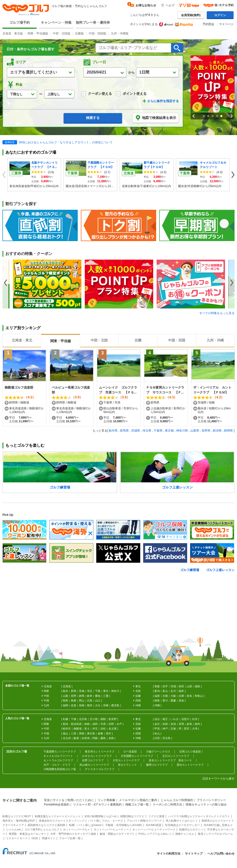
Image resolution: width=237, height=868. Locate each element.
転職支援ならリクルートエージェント (58, 816)
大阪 (173, 696)
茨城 (82, 691)
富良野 (113, 719)
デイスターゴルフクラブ (100, 769)
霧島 (103, 738)
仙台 (157, 719)
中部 (46, 696)
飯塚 (76, 738)
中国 (46, 700)
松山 (157, 733)
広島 (90, 700)
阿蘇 (95, 738)
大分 (98, 705)
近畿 (138, 696)
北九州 (67, 738)
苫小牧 (94, 719)
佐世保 (86, 738)
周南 (82, 733)
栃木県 (113, 431)
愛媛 (173, 700)
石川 (173, 691)
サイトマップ (194, 854)
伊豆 (95, 729)
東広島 (91, 733)
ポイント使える (131, 94)
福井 (181, 691)
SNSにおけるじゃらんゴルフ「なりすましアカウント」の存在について (66, 142)
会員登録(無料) (191, 15)
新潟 (157, 691)
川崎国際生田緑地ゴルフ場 (60, 769)
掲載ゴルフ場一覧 (137, 804)
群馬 (74, 691)
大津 (195, 729)
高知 (181, 700)
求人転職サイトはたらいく (182, 821)
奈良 (189, 696)
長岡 (181, 724)
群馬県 (124, 431)
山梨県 (195, 431)
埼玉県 (147, 431)
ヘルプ (170, 5)
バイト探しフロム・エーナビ (106, 821)
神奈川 (115, 691)
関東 (46, 691)
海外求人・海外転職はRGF (19, 821)
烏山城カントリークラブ (94, 765)
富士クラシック (127, 765)
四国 (138, 700)
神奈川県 (182, 431)
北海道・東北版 (13, 33)
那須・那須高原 (72, 724)
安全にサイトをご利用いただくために (69, 800)
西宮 (187, 729)
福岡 (65, 705)
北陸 (138, 691)
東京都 (169, 431)
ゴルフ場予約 (20, 22)
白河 (195, 719)
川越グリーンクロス (158, 752)
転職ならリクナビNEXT (17, 816)
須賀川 (185, 719)
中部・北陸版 (62, 33)
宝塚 (173, 729)
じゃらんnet (13, 829)
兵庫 (181, 696)
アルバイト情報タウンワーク (144, 821)
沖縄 (157, 705)
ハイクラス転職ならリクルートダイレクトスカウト (199, 816)
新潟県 (217, 431)
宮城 (173, 686)
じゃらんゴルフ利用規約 (177, 800)
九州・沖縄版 (120, 33)
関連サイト (49, 838)
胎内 (197, 724)
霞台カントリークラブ (190, 765)
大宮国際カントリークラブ (137, 756)
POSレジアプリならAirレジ (155, 834)
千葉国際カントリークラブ (60, 752)
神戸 (165, 729)
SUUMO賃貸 (154, 825)
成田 (95, 724)
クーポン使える (97, 94)
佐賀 (74, 705)
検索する (93, 118)
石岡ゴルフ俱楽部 (190, 752)
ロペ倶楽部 (130, 752)
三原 (74, 733)
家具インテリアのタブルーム (215, 834)
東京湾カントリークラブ (100, 752)
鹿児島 (115, 705)
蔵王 (165, 719)
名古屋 (113, 729)
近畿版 (79, 33)
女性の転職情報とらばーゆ (100, 816)
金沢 (157, 724)
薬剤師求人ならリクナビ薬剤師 (46, 825)
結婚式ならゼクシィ (191, 829)
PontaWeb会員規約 (57, 804)
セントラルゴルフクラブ (58, 760)
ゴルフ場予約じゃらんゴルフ (42, 829)
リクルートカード (17, 838)
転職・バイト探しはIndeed (85, 825)
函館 (103, 719)
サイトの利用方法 (169, 854)
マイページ (226, 24)
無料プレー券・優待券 (93, 22)
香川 (165, 700)
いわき (175, 719)
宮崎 (106, 705)
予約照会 (208, 24)
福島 (197, 686)
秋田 (181, 686)
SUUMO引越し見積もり (218, 825)
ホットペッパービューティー (111, 829)
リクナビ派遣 (156, 816)
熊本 (90, 705)
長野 (74, 696)
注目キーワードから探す (218, 779)
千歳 (74, 719)
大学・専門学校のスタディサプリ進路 (73, 834)
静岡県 (228, 431)
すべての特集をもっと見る (217, 313)
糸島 (111, 738)
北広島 (83, 719)
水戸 (119, 724)
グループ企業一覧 (70, 838)
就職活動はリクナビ (132, 816)
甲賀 (157, 729)
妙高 (189, 724)
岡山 (82, 700)
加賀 (165, 724)
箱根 (87, 724)
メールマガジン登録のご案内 (138, 800)
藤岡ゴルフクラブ (157, 765)
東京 (106, 691)
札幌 (65, 719)
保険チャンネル (185, 834)
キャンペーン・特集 (56, 22)
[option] (49, 284)
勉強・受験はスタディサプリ (117, 834)
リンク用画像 (106, 800)
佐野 (111, 724)
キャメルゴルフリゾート (58, 756)
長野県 (206, 431)
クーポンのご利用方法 (167, 804)
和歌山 (199, 696)
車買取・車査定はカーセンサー (28, 834)
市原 (103, 724)
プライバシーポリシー (211, 800)
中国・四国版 (97, 33)
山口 (98, 700)
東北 (138, 686)
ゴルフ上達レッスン (220, 570)
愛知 (98, 696)
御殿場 (78, 729)
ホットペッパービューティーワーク (154, 829)
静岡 (82, 696)
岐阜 (90, 696)
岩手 (165, 686)
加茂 (173, 724)
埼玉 (90, 691)
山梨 (65, 696)
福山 (65, 733)
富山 (165, 691)
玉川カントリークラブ (176, 756)
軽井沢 (67, 729)
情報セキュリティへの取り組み (206, 804)
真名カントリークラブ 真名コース (170, 760)
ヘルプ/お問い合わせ (221, 854)
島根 (74, 700)
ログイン (220, 15)
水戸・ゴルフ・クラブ (57, 765)
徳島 (157, 700)
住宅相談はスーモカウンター (182, 825)
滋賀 (157, 696)
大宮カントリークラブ (126, 760)
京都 (165, 696)
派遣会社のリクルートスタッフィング (62, 821)
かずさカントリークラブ (97, 756)
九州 (46, 705)
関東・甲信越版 (38, 33)
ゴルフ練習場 (190, 570)
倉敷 (100, 733)
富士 (87, 729)
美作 (108, 733)
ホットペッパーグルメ (76, 829)
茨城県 (136, 431)
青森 (157, 686)
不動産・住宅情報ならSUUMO (124, 825)
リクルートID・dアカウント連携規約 (97, 804)
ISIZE (35, 838)
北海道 (67, 686)
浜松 (103, 729)
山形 (189, 686)
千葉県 (158, 431)
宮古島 (167, 738)
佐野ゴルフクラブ (93, 760)
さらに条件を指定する (163, 101)
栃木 (65, 691)
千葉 (98, 691)
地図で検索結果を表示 (156, 118)
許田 (157, 738)
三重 (106, 696)
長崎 (82, 705)
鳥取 (65, 700)
